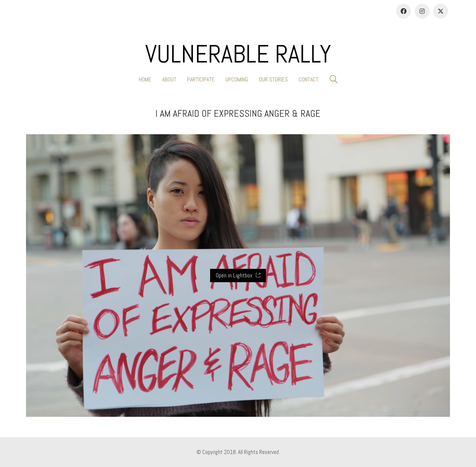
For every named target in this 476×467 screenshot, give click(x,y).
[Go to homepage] (238, 54)
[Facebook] (403, 11)
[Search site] (334, 80)
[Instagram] (422, 11)
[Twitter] (441, 11)
